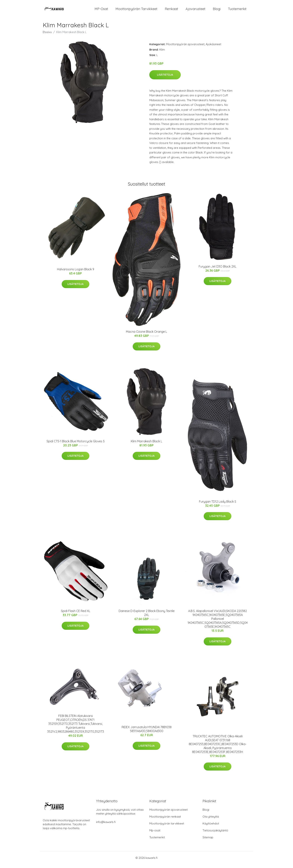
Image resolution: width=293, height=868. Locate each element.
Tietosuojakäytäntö (215, 834)
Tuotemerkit (237, 11)
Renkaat (171, 11)
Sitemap (208, 841)
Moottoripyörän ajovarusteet (185, 48)
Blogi (217, 11)
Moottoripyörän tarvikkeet (136, 11)
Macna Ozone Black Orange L (146, 335)
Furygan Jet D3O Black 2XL (218, 270)
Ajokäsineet (213, 48)
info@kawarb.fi (106, 826)
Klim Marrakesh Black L (146, 445)
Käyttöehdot (211, 827)
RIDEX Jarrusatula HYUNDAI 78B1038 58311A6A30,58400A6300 (147, 733)
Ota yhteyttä (211, 820)
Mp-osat (155, 834)
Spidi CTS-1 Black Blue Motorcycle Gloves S (76, 445)
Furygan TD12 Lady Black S (218, 505)
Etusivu (47, 36)
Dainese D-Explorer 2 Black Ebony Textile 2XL (147, 617)
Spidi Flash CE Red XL (76, 615)
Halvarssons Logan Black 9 (76, 273)
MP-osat (101, 11)
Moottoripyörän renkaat (165, 820)
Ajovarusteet (195, 11)
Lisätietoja (165, 78)
